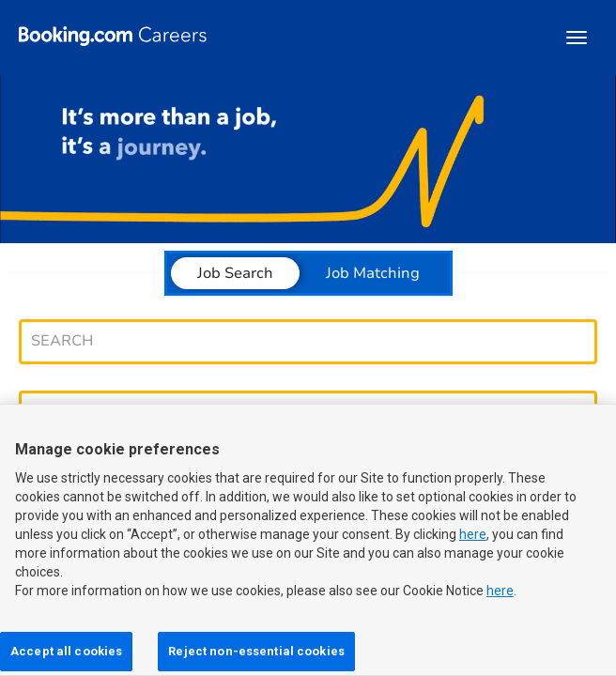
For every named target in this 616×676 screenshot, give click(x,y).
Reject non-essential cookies (256, 651)
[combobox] (299, 341)
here (473, 544)
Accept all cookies (66, 651)
